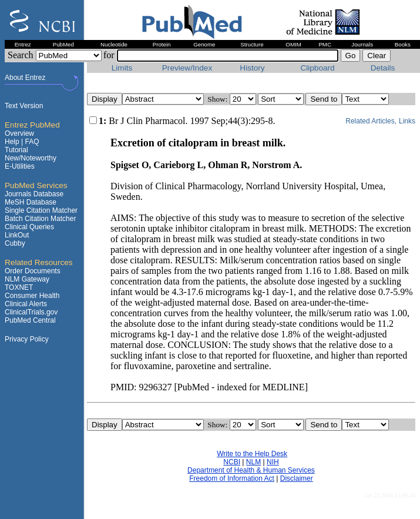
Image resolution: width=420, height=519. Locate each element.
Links (407, 121)
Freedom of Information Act (232, 478)
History (252, 68)
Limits (122, 68)
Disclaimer (297, 478)
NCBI (232, 462)
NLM (253, 462)
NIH (273, 462)
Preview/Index (187, 68)
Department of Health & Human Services (251, 470)
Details (383, 68)
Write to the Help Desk (252, 454)
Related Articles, (371, 121)
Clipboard (317, 68)
